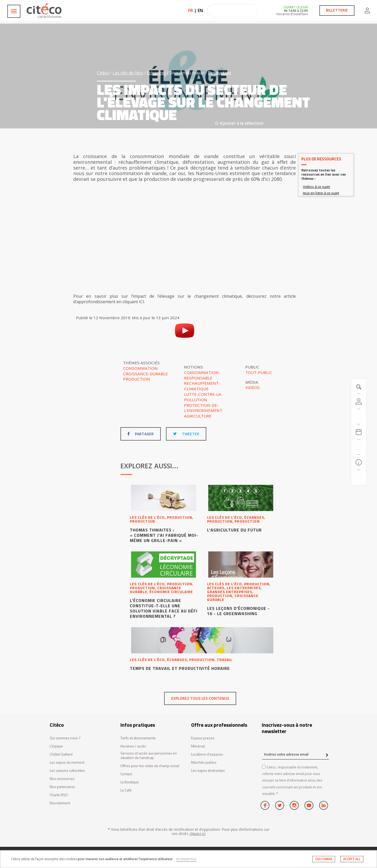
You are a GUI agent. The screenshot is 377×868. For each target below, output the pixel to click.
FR (191, 10)
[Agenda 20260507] (359, 432)
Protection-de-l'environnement (203, 408)
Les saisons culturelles (67, 771)
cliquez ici (198, 834)
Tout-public (259, 372)
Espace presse (203, 738)
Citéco (103, 73)
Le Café (126, 790)
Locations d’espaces (207, 754)
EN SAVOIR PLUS (186, 859)
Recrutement (60, 803)
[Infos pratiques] (359, 462)
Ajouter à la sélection (239, 123)
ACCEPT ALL (352, 859)
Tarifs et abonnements (138, 738)
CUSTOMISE (324, 859)
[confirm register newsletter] (327, 755)
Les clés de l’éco (128, 73)
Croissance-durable (145, 374)
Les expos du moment (67, 763)
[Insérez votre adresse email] (296, 754)
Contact (126, 774)
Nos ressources (62, 779)
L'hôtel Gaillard (61, 754)
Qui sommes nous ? (65, 738)
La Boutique (130, 782)
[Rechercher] (359, 447)
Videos (253, 387)
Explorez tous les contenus (200, 698)
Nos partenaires (62, 787)
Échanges (156, 73)
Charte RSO (59, 795)
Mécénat (198, 746)
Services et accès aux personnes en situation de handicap (149, 756)
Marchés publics (204, 763)
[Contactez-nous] (359, 478)
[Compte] (359, 402)
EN (200, 10)
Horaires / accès (133, 746)
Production (220, 73)
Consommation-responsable (202, 375)
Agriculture (198, 416)
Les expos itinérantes (208, 771)
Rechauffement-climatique (202, 386)
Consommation (140, 368)
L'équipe (56, 746)
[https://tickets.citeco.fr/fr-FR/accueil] (359, 417)
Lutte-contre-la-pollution (203, 397)
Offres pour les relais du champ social (150, 766)
